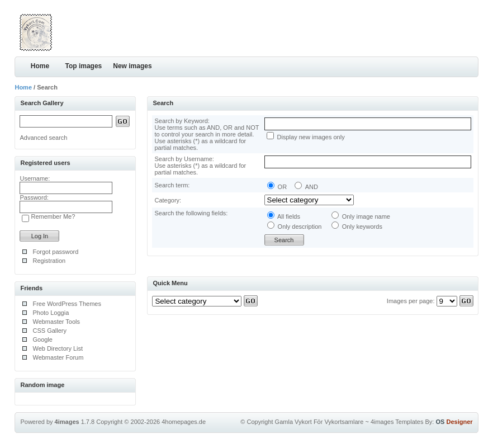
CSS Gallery (49, 331)
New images (132, 66)
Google (42, 339)
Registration (49, 261)
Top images (83, 66)
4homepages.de (184, 422)
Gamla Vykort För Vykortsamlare (319, 422)
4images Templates (397, 422)
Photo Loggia (51, 313)
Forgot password (55, 252)
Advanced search (43, 138)
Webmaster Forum (58, 357)
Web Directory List (58, 348)
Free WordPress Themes (67, 304)
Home (40, 66)
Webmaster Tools (56, 322)
